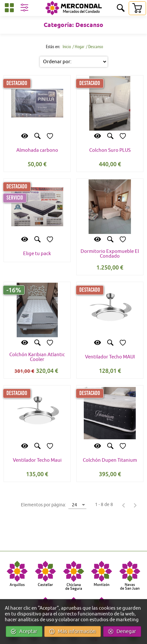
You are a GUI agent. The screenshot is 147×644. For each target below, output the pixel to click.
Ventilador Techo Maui (37, 460)
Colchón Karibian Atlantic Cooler (37, 357)
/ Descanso (95, 47)
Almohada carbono (37, 150)
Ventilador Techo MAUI (110, 357)
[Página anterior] (124, 505)
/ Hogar (78, 47)
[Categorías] (9, 9)
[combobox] (77, 505)
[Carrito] (137, 8)
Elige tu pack (37, 254)
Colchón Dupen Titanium (110, 460)
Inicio (66, 47)
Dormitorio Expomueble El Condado (110, 254)
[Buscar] (121, 9)
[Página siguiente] (135, 505)
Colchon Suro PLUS (110, 150)
